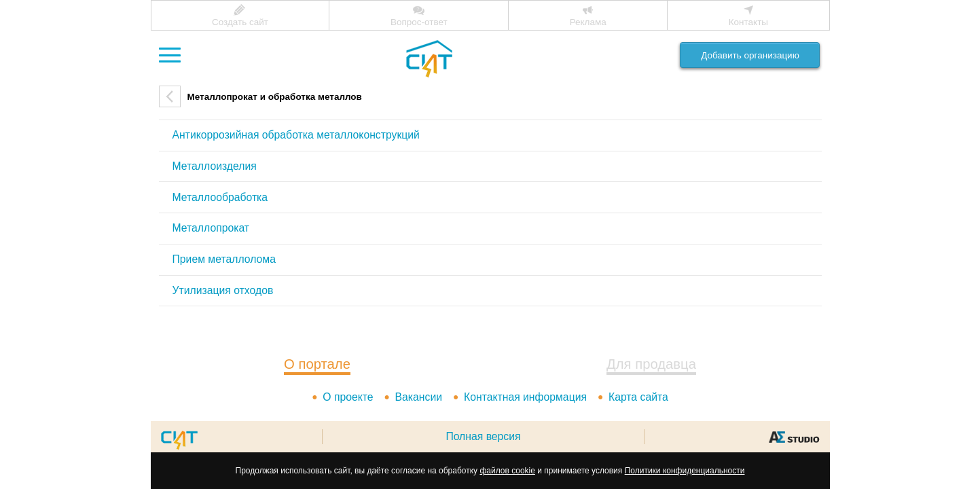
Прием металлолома (224, 259)
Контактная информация (525, 397)
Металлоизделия (215, 166)
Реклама (588, 22)
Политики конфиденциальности (685, 471)
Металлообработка (220, 197)
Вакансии (419, 397)
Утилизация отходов (223, 290)
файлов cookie (507, 471)
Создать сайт (240, 22)
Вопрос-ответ (419, 22)
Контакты (748, 22)
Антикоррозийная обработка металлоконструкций (296, 135)
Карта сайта (638, 397)
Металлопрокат (211, 228)
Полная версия (483, 436)
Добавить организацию (750, 55)
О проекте (348, 397)
